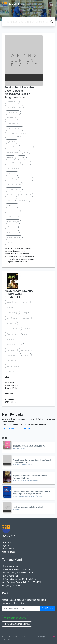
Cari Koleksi (48, 608)
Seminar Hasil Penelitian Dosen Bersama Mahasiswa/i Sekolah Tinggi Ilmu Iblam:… (19, 92)
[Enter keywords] (21, 608)
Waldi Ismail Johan (14, 168)
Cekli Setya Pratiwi (13, 329)
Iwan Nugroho (12, 307)
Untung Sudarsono (13, 123)
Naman (22, 158)
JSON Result (24, 428)
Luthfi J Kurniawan (13, 366)
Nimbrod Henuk (12, 147)
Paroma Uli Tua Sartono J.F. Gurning (19, 135)
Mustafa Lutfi (12, 361)
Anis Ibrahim (11, 323)
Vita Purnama (12, 227)
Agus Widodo (12, 142)
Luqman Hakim (26, 350)
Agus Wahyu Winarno (14, 129)
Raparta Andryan (13, 222)
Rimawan (10, 158)
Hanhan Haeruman (14, 216)
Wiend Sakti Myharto (14, 107)
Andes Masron (12, 206)
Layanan (6, 545)
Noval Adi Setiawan (14, 238)
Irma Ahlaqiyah (12, 232)
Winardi (24, 334)
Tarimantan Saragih (14, 184)
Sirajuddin (26, 318)
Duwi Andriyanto (13, 211)
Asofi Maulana (12, 174)
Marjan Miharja (12, 102)
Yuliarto (27, 163)
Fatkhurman (11, 350)
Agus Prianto (11, 334)
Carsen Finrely (12, 179)
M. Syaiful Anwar (13, 113)
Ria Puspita (27, 147)
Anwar (27, 355)
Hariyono (25, 302)
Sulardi (28, 329)
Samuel (10, 200)
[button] (28, 265)
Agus (26, 152)
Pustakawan (8, 549)
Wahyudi (26, 313)
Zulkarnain (11, 371)
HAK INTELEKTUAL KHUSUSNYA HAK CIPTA (29, 446)
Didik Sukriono (12, 318)
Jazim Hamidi (12, 302)
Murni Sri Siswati (13, 152)
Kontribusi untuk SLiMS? (17, 624)
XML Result (9, 428)
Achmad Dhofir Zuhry (14, 345)
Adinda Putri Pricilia (14, 190)
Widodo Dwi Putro (13, 355)
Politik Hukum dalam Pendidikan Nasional (28, 507)
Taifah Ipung (27, 179)
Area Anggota (8, 552)
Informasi (7, 542)
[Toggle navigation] (51, 4)
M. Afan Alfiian (12, 339)
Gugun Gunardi (26, 195)
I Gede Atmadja (12, 313)
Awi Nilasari (11, 195)
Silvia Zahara (11, 243)
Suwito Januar (23, 200)
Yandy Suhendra (13, 163)
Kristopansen (12, 118)
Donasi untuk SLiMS (15, 618)
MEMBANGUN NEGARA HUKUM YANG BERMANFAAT (19, 294)
